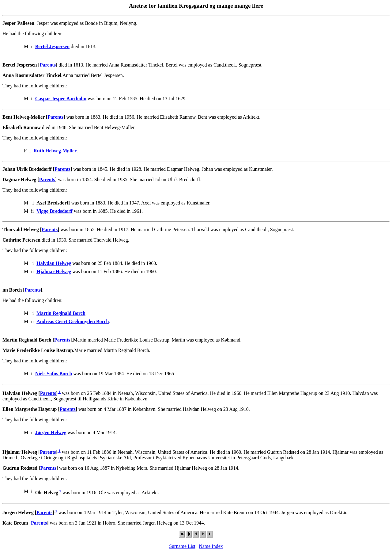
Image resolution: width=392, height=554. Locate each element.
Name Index (211, 546)
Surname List (182, 546)
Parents (48, 65)
